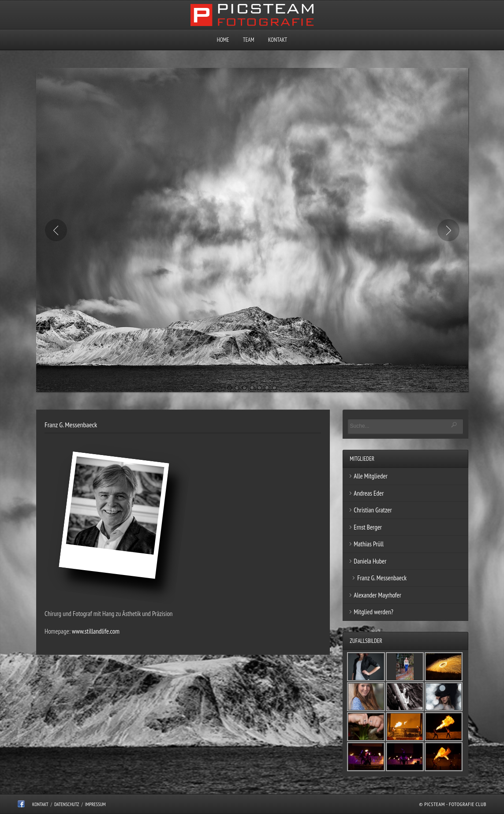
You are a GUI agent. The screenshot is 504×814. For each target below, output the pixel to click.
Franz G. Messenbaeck (382, 578)
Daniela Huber (370, 561)
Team (249, 40)
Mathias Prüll (369, 544)
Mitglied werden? (373, 612)
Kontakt (278, 40)
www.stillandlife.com (96, 631)
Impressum (95, 804)
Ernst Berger (368, 527)
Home (223, 40)
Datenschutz (67, 804)
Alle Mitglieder (371, 476)
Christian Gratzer (373, 510)
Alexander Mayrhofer (377, 595)
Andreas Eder (369, 493)
